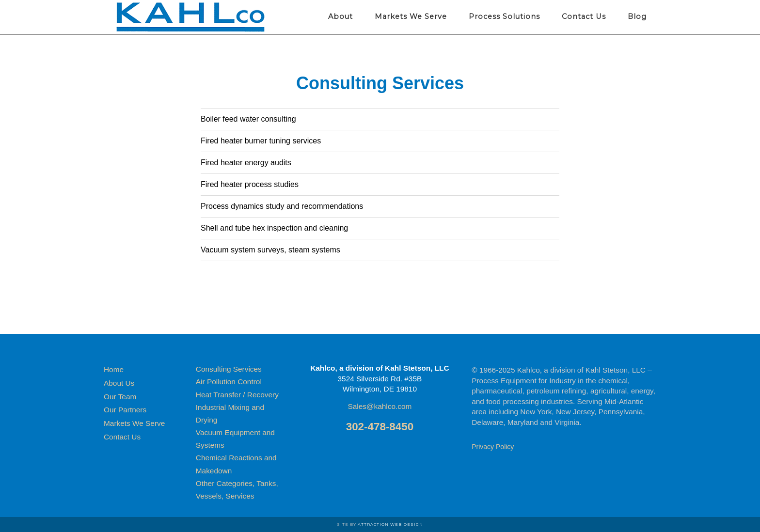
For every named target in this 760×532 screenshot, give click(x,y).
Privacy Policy (493, 447)
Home (114, 369)
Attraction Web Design (390, 524)
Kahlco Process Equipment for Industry (191, 17)
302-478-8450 (380, 427)
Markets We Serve (134, 423)
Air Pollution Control (229, 382)
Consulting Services (229, 369)
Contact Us (122, 437)
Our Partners (125, 410)
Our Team (120, 397)
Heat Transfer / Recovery (237, 395)
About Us (119, 383)
